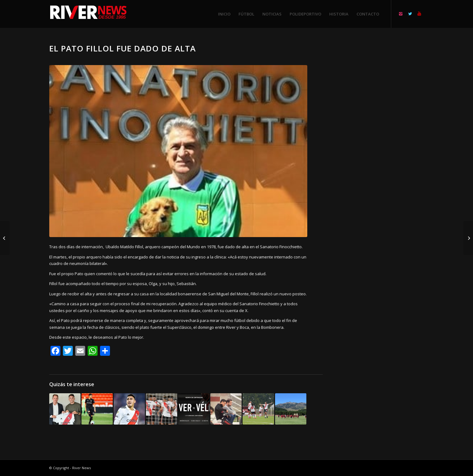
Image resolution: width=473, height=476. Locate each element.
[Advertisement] (381, 136)
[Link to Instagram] (401, 14)
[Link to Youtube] (419, 14)
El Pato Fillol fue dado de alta (123, 48)
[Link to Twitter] (410, 14)
